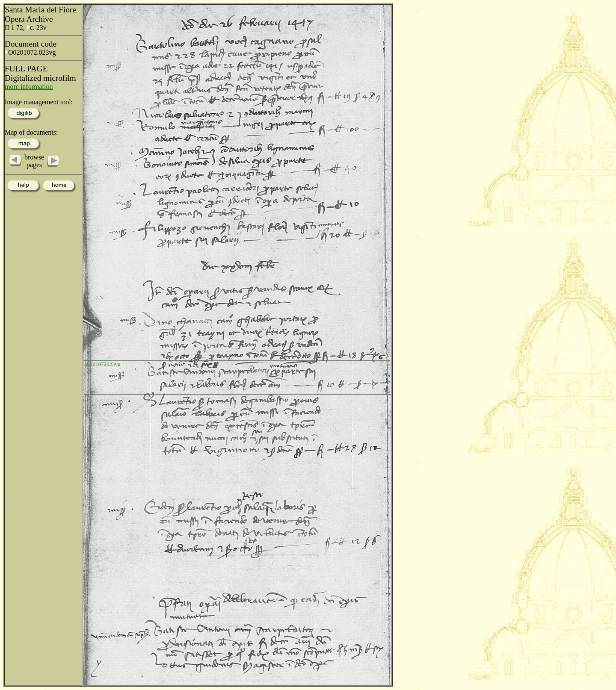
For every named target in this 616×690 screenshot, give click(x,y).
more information (29, 87)
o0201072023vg (102, 364)
